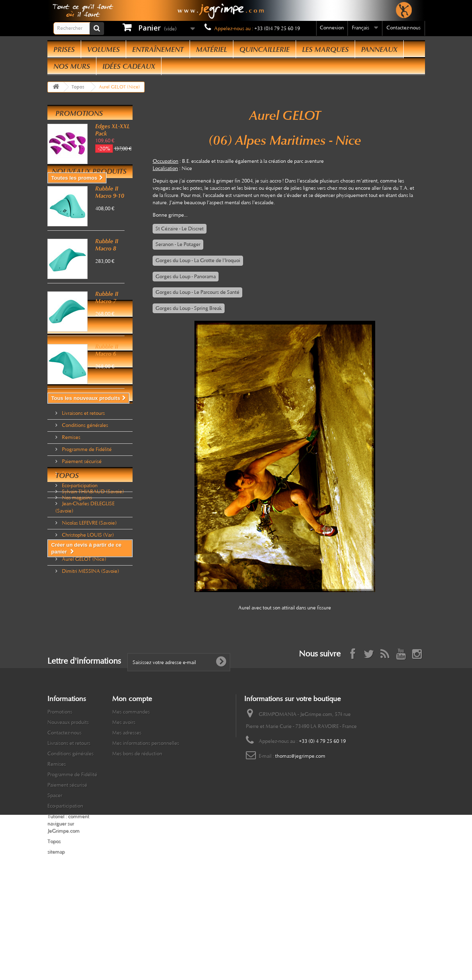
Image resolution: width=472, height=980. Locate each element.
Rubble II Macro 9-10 (110, 224)
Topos (67, 580)
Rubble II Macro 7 (107, 329)
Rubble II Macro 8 (107, 277)
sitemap (56, 929)
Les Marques (325, 49)
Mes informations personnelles (146, 821)
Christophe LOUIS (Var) (87, 637)
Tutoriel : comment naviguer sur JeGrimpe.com (68, 901)
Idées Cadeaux (129, 66)
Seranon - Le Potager (178, 244)
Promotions (79, 113)
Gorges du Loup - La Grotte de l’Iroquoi (198, 260)
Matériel (211, 49)
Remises (70, 494)
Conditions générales (84, 482)
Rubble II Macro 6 (107, 382)
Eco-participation (79, 542)
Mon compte (132, 776)
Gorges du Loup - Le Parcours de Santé (197, 292)
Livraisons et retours (83, 469)
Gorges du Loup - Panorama (186, 277)
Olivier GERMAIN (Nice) (88, 649)
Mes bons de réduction (137, 831)
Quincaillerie (265, 49)
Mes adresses (127, 810)
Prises (64, 49)
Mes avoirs (124, 800)
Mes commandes (131, 789)
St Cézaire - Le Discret (180, 229)
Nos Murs (72, 66)
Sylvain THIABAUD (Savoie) (92, 593)
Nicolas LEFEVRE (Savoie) (89, 625)
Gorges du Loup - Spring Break (189, 308)
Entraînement (158, 49)
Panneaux (379, 49)
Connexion (332, 28)
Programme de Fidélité (86, 506)
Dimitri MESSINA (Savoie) (90, 673)
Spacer (69, 530)
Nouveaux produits (89, 203)
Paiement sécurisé (81, 518)
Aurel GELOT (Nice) (83, 661)
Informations (81, 457)
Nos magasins (76, 554)
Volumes (103, 49)
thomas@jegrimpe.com (300, 834)
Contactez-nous (404, 28)
